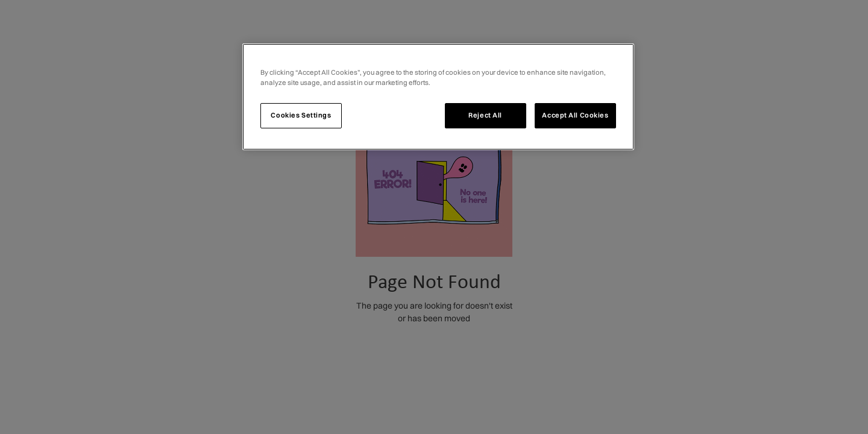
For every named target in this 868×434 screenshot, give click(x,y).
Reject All (485, 115)
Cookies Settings (301, 115)
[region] (438, 97)
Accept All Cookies (575, 115)
